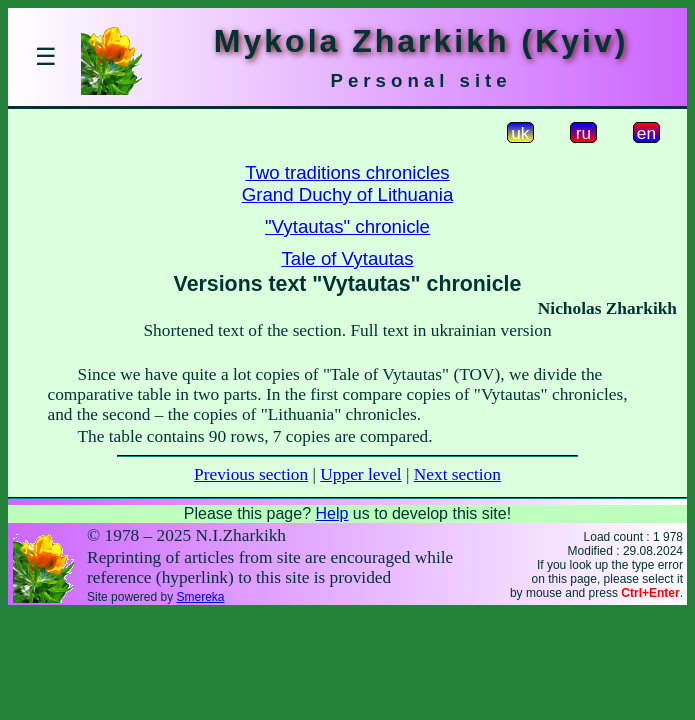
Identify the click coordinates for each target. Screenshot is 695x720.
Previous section (251, 474)
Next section (457, 474)
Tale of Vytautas (347, 258)
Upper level (360, 474)
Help (331, 513)
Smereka (200, 597)
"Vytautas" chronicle (347, 226)
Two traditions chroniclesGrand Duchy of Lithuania (348, 183)
